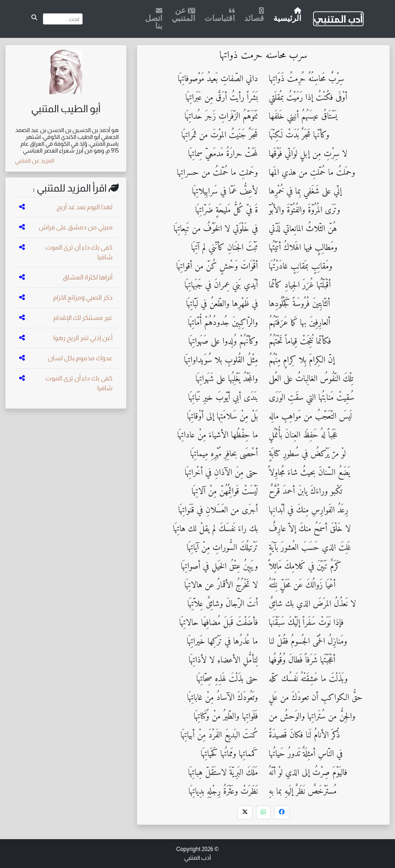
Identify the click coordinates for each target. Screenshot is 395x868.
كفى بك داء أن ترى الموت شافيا (79, 252)
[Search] (63, 19)
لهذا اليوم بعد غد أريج (85, 207)
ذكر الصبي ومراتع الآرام (83, 298)
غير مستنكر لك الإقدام (83, 318)
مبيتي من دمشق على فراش (76, 227)
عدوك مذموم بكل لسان (80, 358)
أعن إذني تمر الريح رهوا (83, 338)
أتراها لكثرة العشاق (88, 277)
